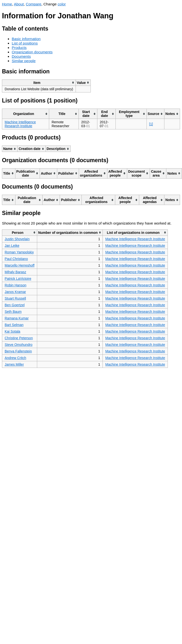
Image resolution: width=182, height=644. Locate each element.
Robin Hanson (16, 285)
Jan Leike (12, 246)
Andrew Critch (15, 358)
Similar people (24, 61)
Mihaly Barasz (15, 272)
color (62, 4)
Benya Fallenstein (18, 351)
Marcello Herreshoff (20, 265)
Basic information (26, 39)
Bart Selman (14, 325)
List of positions (25, 43)
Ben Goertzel (15, 305)
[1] (151, 124)
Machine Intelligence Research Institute (20, 124)
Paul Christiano (16, 259)
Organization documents (32, 52)
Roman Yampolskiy (19, 252)
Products (19, 48)
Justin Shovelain (17, 239)
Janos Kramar (15, 292)
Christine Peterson (19, 338)
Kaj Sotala (12, 331)
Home (7, 4)
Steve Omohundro (19, 345)
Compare (34, 4)
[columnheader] (39, 83)
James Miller (14, 364)
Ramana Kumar (17, 318)
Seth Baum (13, 312)
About (19, 4)
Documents (21, 56)
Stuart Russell (15, 298)
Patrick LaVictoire (18, 279)
